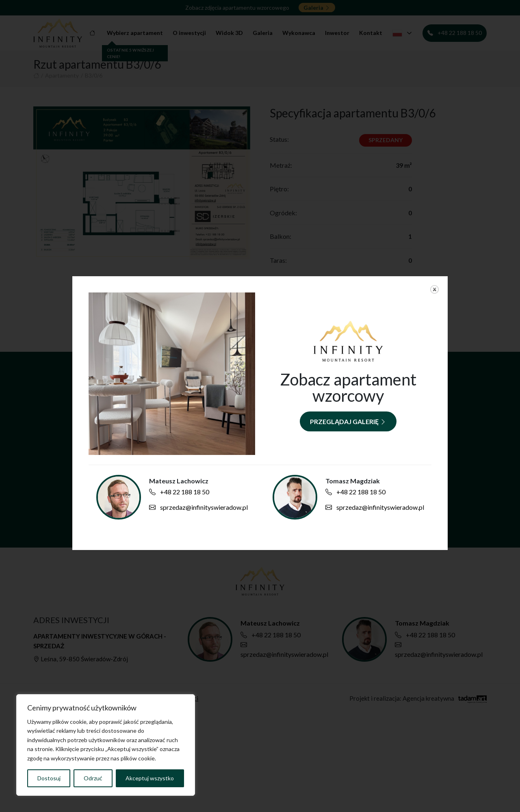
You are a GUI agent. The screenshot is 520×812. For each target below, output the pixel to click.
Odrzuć (93, 778)
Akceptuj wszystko (150, 778)
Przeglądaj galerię (348, 421)
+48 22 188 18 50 (179, 492)
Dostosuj (49, 778)
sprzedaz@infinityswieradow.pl (198, 507)
